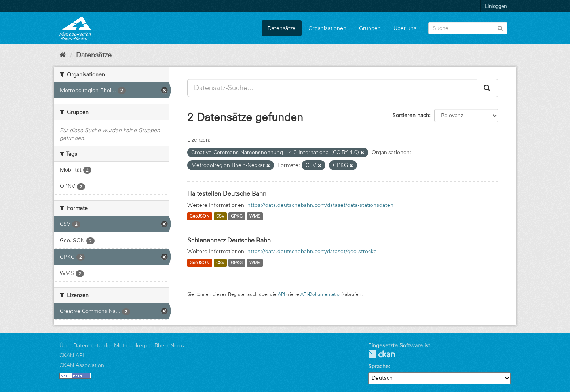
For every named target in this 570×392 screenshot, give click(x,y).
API (281, 294)
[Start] (63, 55)
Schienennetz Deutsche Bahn (229, 240)
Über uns (405, 28)
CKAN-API (72, 355)
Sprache (378, 366)
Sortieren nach (411, 115)
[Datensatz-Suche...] (332, 88)
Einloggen (496, 6)
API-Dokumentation (321, 294)
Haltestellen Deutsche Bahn (227, 193)
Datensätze (282, 28)
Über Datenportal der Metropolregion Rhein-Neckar (123, 345)
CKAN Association (82, 365)
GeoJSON (199, 216)
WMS (255, 216)
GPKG (237, 216)
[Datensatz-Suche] (468, 28)
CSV (220, 216)
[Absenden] (500, 27)
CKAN (382, 354)
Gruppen (370, 28)
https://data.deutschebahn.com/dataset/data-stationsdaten (320, 205)
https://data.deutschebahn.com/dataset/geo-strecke (312, 251)
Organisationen (327, 28)
